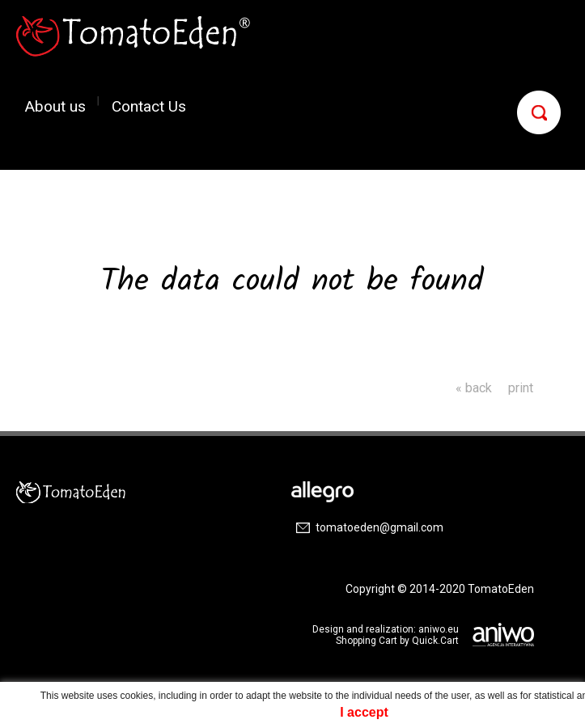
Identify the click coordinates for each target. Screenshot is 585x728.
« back (474, 388)
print (521, 388)
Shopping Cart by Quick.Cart (397, 641)
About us (55, 106)
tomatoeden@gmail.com (379, 527)
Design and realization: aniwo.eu (386, 629)
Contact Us (149, 106)
